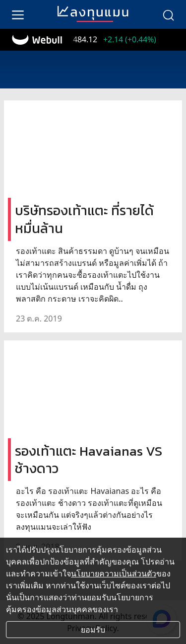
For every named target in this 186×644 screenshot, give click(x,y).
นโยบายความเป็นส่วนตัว (114, 573)
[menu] (18, 14)
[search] (168, 14)
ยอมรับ (93, 630)
